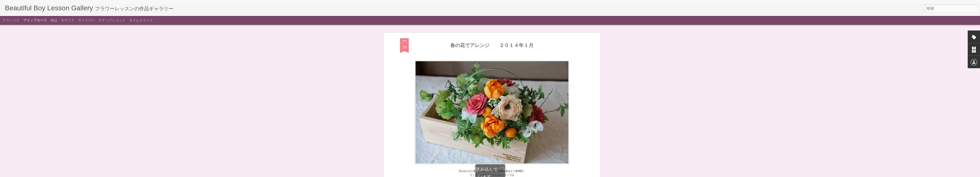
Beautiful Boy (517, 48)
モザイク (68, 20)
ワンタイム (498, 55)
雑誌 (54, 20)
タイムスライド (141, 20)
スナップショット (112, 20)
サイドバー (86, 20)
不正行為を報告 (520, 174)
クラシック (11, 20)
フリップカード (35, 20)
